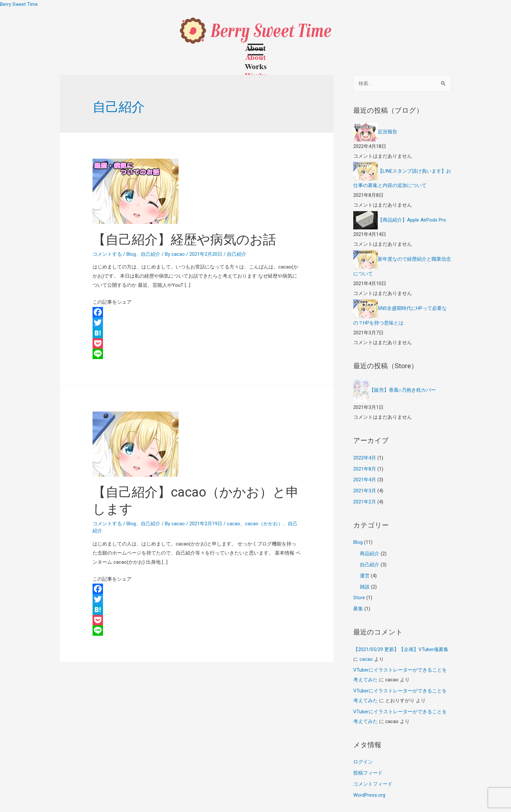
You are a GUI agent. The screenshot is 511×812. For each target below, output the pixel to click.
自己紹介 (151, 254)
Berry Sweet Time (19, 4)
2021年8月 (365, 469)
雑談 (365, 587)
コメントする (107, 254)
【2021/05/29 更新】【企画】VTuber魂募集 (401, 649)
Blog (131, 254)
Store (359, 598)
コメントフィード (373, 784)
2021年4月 (365, 480)
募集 (358, 609)
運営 (365, 576)
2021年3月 (365, 491)
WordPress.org (369, 795)
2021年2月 (365, 502)
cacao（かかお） (264, 524)
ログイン (363, 762)
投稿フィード (368, 773)
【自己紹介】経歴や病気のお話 (184, 240)
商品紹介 (370, 554)
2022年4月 (365, 458)
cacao (234, 524)
